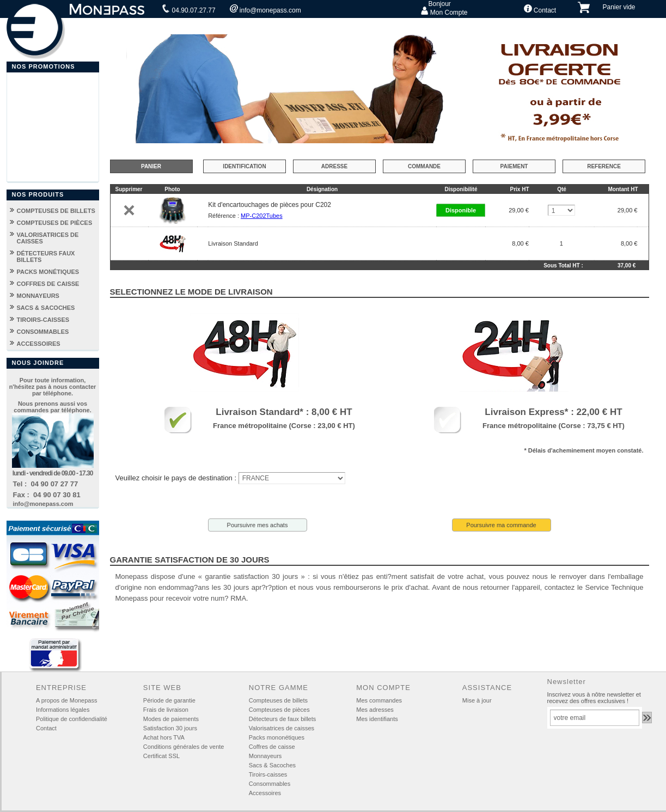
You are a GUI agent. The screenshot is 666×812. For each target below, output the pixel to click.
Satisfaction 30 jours (170, 728)
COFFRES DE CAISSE (48, 284)
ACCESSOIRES (39, 344)
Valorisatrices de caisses (282, 728)
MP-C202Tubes (262, 216)
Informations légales (63, 710)
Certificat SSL (161, 756)
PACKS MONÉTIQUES (48, 272)
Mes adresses (375, 710)
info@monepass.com (265, 9)
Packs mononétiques (277, 737)
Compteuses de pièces (279, 710)
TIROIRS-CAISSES (43, 320)
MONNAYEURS (38, 296)
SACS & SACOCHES (46, 308)
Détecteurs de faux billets (283, 719)
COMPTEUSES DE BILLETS (56, 211)
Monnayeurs (265, 756)
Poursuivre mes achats (258, 525)
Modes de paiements (171, 719)
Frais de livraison (166, 710)
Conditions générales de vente (184, 747)
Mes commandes (379, 700)
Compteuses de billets (278, 700)
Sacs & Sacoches (272, 765)
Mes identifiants (377, 719)
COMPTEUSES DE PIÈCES (55, 223)
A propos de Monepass (67, 700)
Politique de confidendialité (72, 719)
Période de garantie (169, 700)
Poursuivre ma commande (501, 525)
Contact (540, 9)
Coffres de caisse (272, 747)
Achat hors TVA (164, 737)
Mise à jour (477, 700)
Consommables (270, 784)
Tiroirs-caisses (268, 774)
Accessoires (265, 793)
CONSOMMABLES (43, 332)
